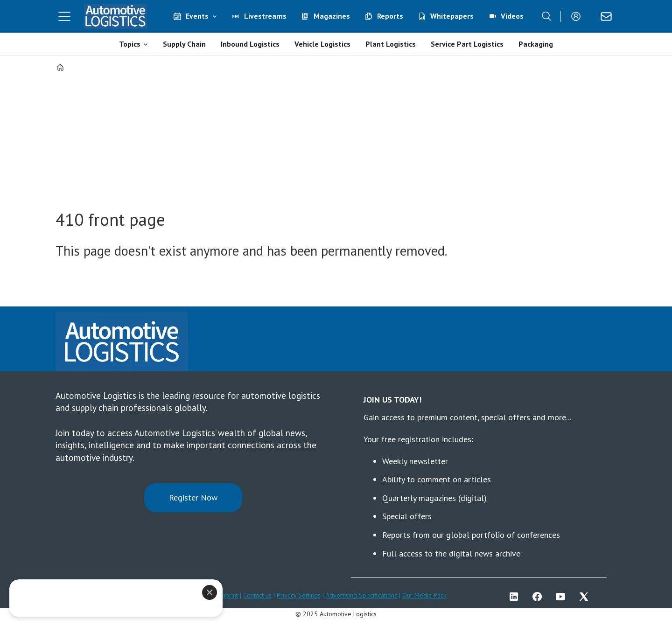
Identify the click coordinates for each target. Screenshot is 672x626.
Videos (512, 16)
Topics (130, 44)
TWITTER (586, 597)
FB (539, 597)
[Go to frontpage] (116, 16)
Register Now (193, 497)
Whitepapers (452, 16)
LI (516, 597)
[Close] (210, 592)
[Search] (546, 16)
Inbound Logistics (250, 44)
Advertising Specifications (361, 595)
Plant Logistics (391, 44)
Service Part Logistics (467, 44)
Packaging (536, 44)
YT (563, 597)
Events (197, 16)
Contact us (257, 595)
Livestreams (265, 16)
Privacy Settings (299, 595)
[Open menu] (64, 16)
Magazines (332, 16)
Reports (390, 16)
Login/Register (578, 16)
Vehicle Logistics (322, 44)
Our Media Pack (424, 595)
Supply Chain (184, 44)
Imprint (228, 595)
